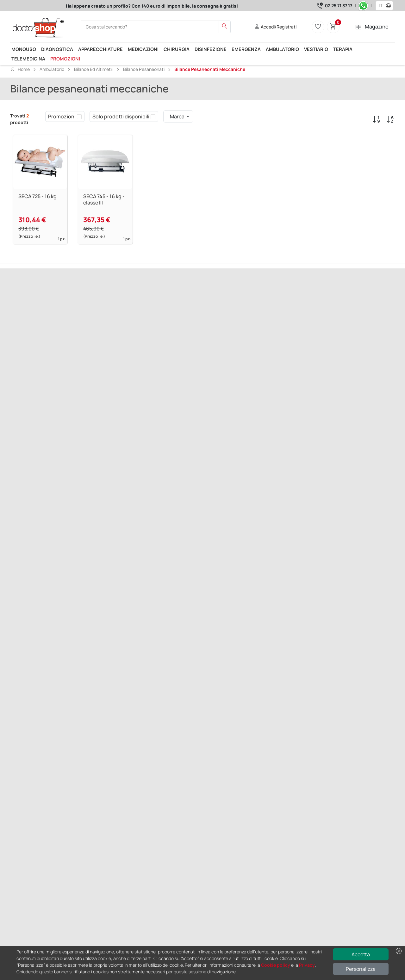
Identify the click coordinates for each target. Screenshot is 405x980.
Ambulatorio (282, 49)
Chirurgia (177, 49)
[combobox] (380, 6)
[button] (390, 6)
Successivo (49, 335)
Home (20, 69)
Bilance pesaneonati (144, 69)
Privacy (307, 965)
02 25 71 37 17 (339, 6)
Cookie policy (276, 965)
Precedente (23, 335)
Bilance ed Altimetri (94, 69)
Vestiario (316, 49)
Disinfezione (211, 49)
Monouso (24, 49)
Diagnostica (57, 49)
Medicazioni (143, 49)
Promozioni (65, 59)
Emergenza (246, 49)
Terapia (343, 49)
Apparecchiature (100, 49)
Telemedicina (28, 59)
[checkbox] (79, 116)
